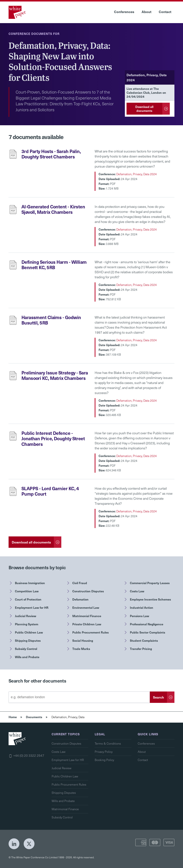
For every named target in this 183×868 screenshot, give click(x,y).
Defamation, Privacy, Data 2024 (137, 174)
